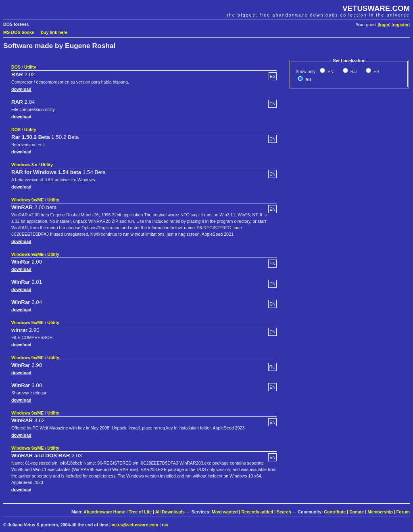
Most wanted (225, 512)
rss (165, 525)
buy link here (54, 32)
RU (353, 71)
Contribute (335, 512)
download (21, 89)
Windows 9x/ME (27, 200)
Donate (357, 512)
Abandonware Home (104, 512)
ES (376, 71)
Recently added (257, 512)
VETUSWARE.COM (376, 8)
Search (284, 512)
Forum (403, 512)
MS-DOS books (19, 32)
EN (330, 71)
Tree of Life (140, 512)
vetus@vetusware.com (135, 525)
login (384, 25)
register (401, 25)
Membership (380, 512)
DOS (16, 67)
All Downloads (170, 512)
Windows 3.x (24, 165)
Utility (30, 67)
